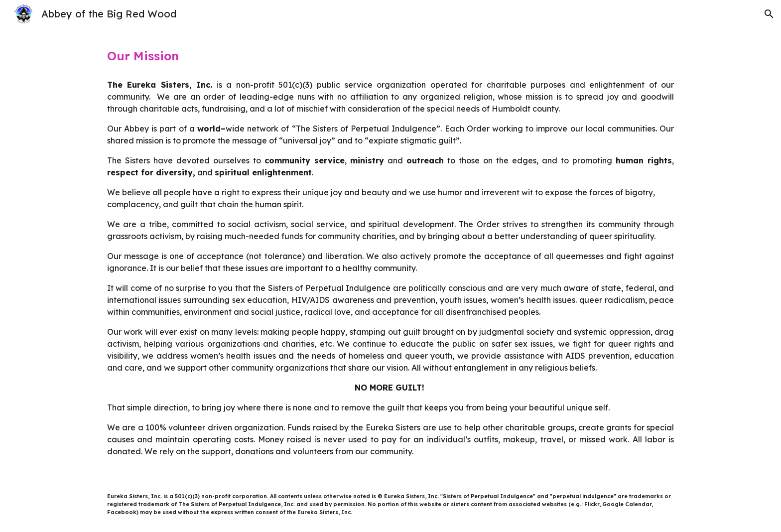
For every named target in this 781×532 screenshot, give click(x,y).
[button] (769, 14)
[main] (390, 56)
